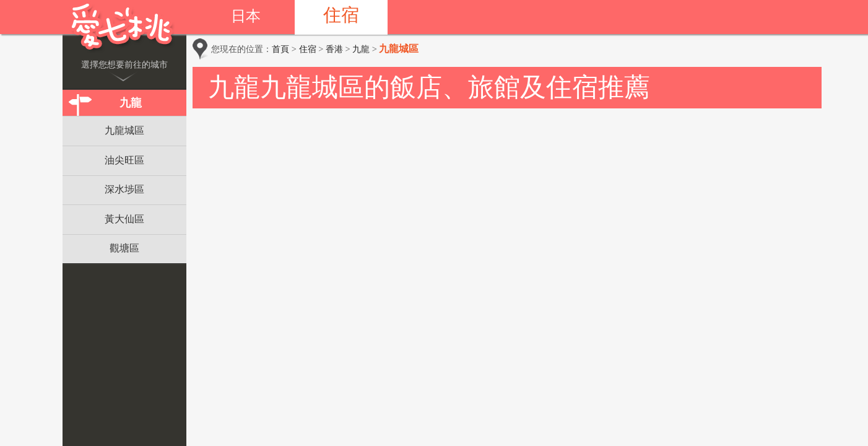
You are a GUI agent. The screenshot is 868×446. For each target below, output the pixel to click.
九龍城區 (124, 130)
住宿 (341, 15)
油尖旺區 (124, 160)
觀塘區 (124, 248)
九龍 (131, 103)
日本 (246, 16)
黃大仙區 (124, 219)
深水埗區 (124, 189)
